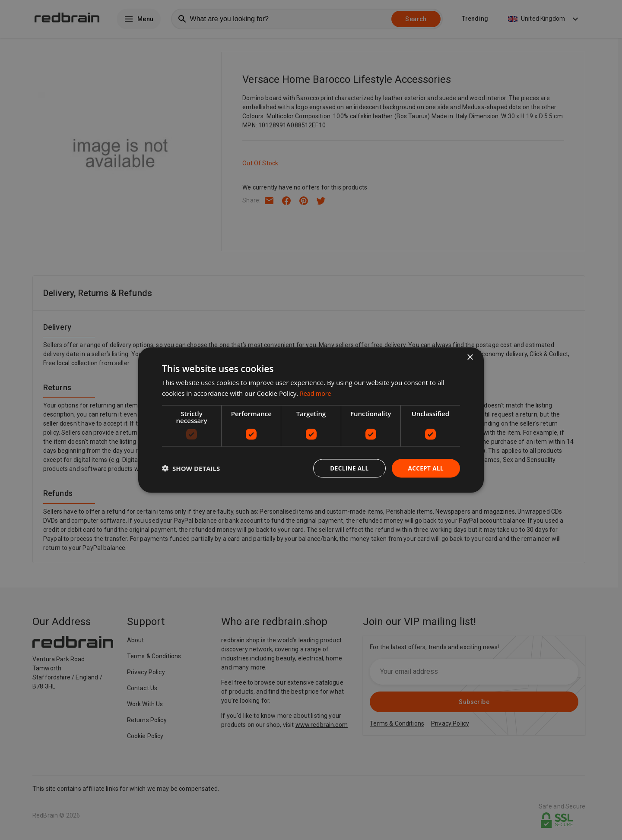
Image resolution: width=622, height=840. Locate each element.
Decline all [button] (347, 468)
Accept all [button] (425, 468)
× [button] (470, 357)
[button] (191, 468)
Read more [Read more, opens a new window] (316, 393)
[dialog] (311, 420)
